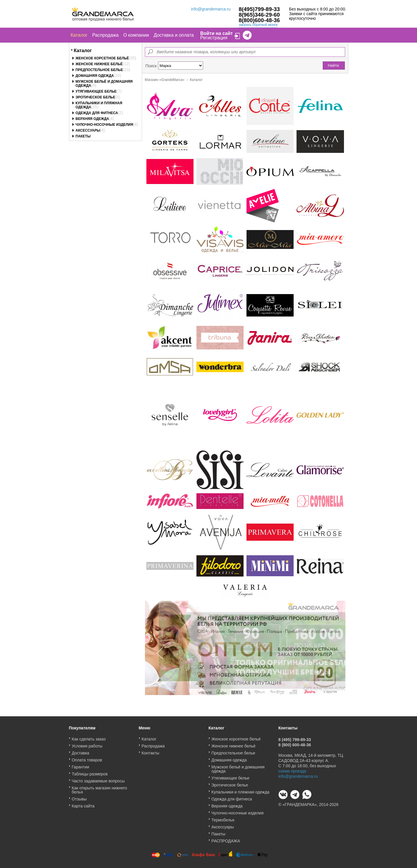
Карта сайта (83, 804)
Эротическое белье (95, 97)
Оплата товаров (87, 758)
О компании (136, 35)
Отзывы (79, 797)
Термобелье (223, 818)
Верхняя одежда (92, 119)
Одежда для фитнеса (97, 113)
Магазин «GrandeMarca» (165, 80)
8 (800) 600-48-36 (295, 743)
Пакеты (83, 136)
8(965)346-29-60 (259, 15)
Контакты (150, 751)
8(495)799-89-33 (259, 9)
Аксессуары (88, 130)
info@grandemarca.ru (211, 9)
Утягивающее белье (96, 91)
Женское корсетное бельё (102, 58)
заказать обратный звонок (258, 25)
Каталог (79, 35)
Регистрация (214, 38)
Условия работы (87, 744)
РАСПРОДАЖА (226, 839)
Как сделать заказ (89, 737)
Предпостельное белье (99, 70)
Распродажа (105, 35)
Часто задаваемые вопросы (98, 779)
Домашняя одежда (95, 76)
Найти (333, 65)
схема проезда (292, 769)
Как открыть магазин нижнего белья (100, 788)
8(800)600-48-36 (259, 20)
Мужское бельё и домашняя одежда (238, 767)
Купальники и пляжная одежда (241, 790)
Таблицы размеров (90, 772)
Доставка (81, 751)
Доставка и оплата (174, 35)
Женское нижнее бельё (99, 64)
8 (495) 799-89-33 (295, 738)
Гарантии (81, 765)
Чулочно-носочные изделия (104, 125)
